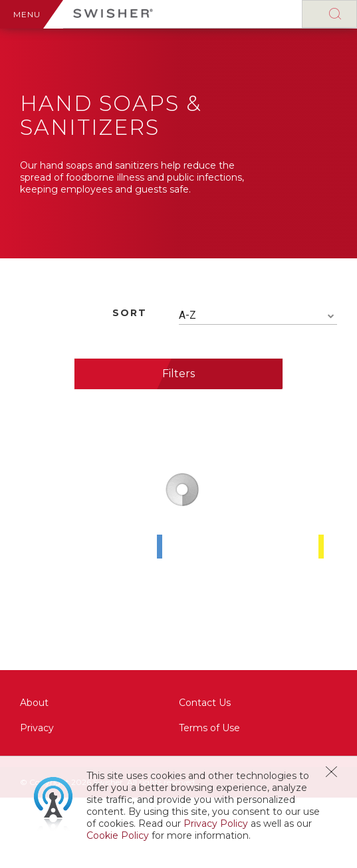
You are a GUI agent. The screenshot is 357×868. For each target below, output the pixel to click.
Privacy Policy (216, 824)
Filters (178, 374)
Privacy (37, 728)
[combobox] (258, 316)
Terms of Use (209, 728)
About (34, 703)
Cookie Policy (118, 835)
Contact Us (205, 703)
